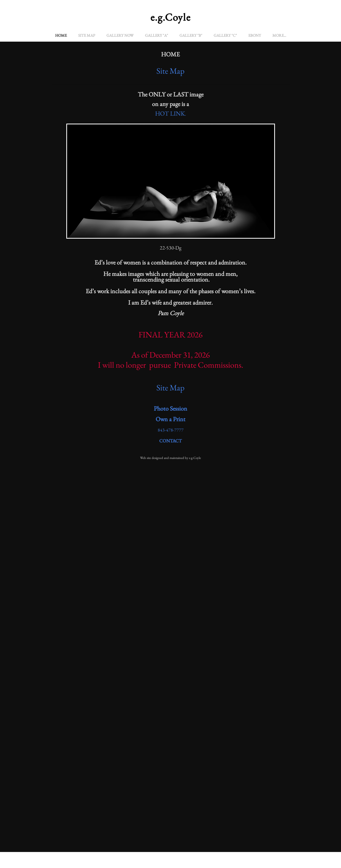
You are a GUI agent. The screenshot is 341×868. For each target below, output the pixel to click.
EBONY (255, 35)
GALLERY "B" (191, 35)
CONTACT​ (170, 441)
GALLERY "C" (225, 35)
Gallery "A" (157, 35)
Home (61, 35)
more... (279, 35)
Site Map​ (170, 388)
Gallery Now (120, 35)
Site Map (87, 35)
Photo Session (170, 408)
